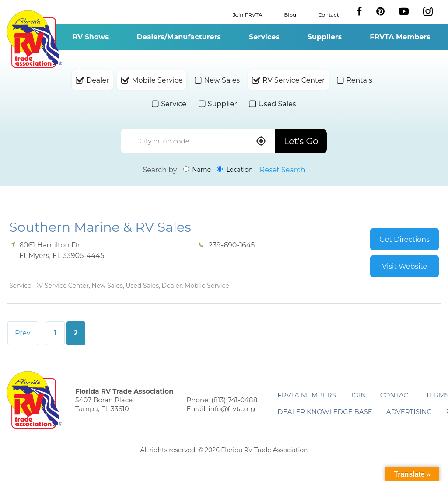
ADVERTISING (409, 412)
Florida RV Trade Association (34, 39)
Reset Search (283, 170)
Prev (23, 333)
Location (235, 170)
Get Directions (404, 239)
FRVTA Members (400, 37)
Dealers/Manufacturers (179, 37)
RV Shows (90, 37)
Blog (290, 14)
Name (197, 170)
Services (264, 37)
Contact (328, 14)
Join (358, 395)
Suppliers (325, 37)
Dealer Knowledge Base (325, 412)
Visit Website (404, 267)
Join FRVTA (248, 14)
